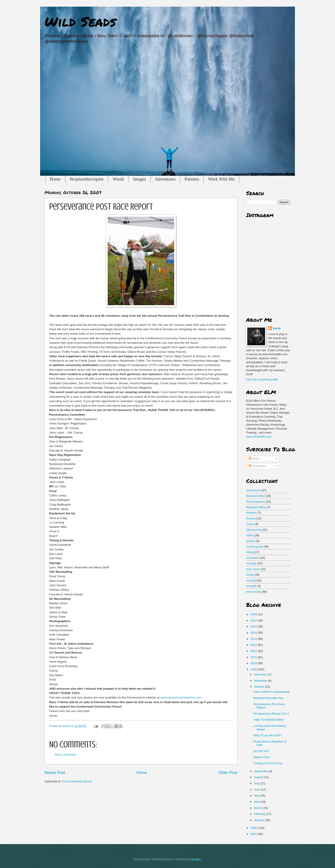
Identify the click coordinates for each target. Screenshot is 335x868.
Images (140, 179)
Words (118, 179)
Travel (250, 524)
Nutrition (251, 513)
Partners (192, 179)
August (259, 777)
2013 (254, 645)
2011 (254, 657)
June (257, 790)
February (260, 814)
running (251, 580)
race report (253, 569)
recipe (250, 575)
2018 (254, 614)
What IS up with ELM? (267, 735)
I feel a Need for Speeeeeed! (272, 692)
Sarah (277, 328)
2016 (254, 626)
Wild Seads (80, 21)
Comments (257, 466)
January (259, 820)
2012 (254, 651)
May (257, 796)
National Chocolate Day (268, 698)
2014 (254, 639)
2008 (254, 828)
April (257, 802)
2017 (254, 620)
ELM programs (255, 502)
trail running (254, 592)
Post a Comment (65, 755)
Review (251, 518)
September (261, 771)
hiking (250, 552)
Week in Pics (261, 757)
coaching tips (254, 547)
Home (55, 179)
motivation (253, 558)
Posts (254, 459)
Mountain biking (256, 507)
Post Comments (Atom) (77, 781)
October (259, 687)
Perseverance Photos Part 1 (271, 714)
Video (250, 535)
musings (251, 563)
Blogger (196, 859)
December (261, 674)
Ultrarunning (254, 530)
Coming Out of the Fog (268, 763)
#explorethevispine (87, 179)
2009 (254, 669)
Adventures (165, 179)
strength (251, 586)
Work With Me (221, 179)
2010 (254, 663)
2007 (254, 834)
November (261, 681)
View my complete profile (262, 379)
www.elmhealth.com (259, 437)
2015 (254, 633)
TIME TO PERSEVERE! (269, 720)
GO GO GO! (261, 751)
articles (251, 541)
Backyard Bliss (255, 496)
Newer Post (55, 773)
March (258, 808)
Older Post (228, 773)
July (257, 783)
